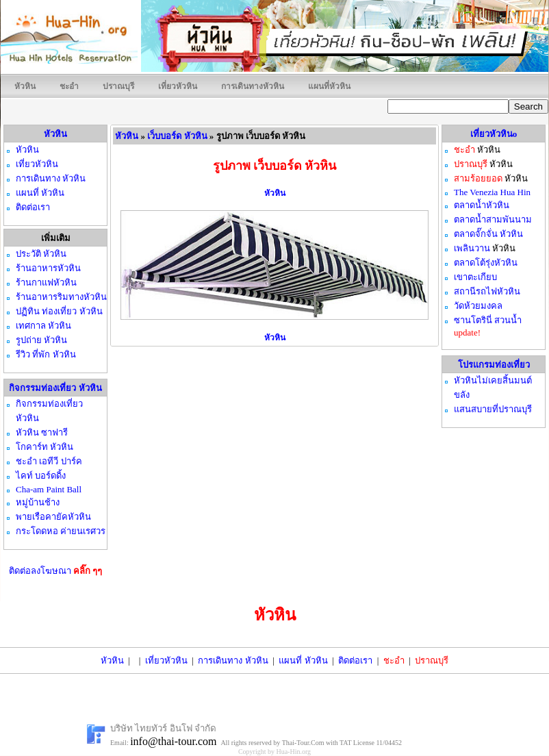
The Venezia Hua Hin (492, 192)
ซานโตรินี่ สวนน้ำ (488, 320)
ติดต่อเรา (355, 660)
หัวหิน (25, 86)
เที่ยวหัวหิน (178, 86)
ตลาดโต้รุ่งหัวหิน (486, 263)
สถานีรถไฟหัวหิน (487, 291)
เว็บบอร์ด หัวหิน (177, 136)
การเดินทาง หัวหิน (233, 660)
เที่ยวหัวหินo (494, 134)
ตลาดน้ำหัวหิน (482, 205)
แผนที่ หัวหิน (303, 660)
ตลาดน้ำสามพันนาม (493, 219)
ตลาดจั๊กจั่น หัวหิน (488, 234)
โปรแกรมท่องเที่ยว (494, 365)
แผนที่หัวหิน (329, 86)
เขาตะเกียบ (475, 277)
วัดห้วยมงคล (478, 306)
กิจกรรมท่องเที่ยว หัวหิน (55, 388)
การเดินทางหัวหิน (253, 86)
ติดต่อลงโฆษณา (56, 571)
